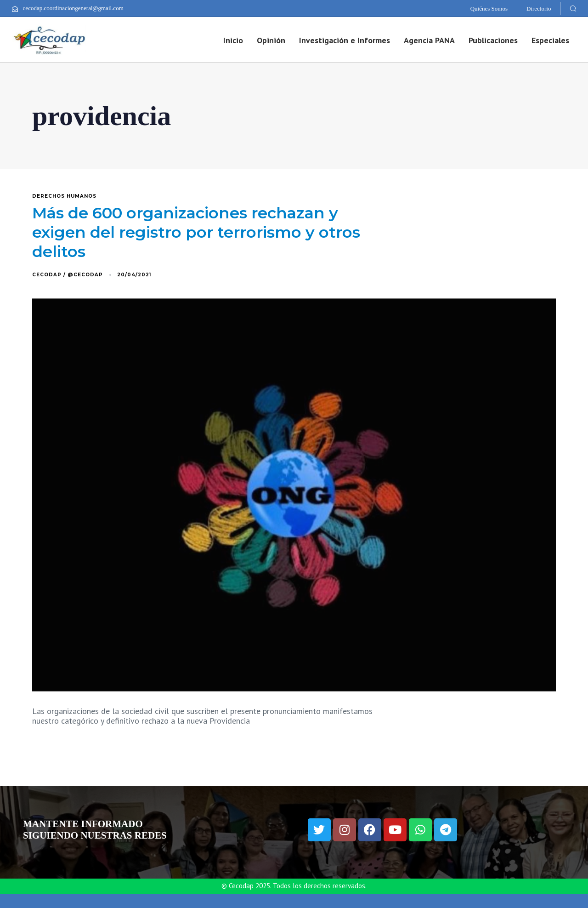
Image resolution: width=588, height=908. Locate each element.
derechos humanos (64, 196)
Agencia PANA (429, 40)
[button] (573, 8)
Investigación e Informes (345, 40)
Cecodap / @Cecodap (68, 275)
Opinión (271, 40)
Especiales (550, 40)
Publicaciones (493, 40)
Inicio (233, 40)
